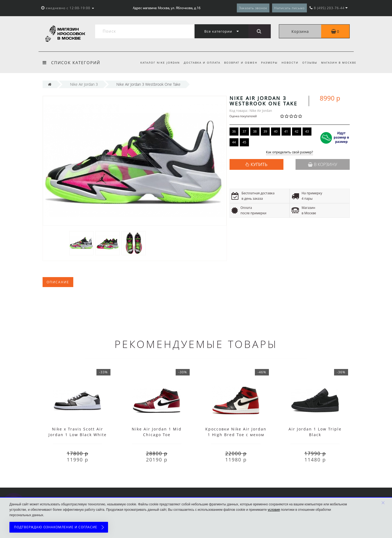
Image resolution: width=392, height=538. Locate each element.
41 (286, 131)
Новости (288, 63)
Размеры (267, 63)
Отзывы (309, 63)
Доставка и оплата (198, 63)
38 (255, 131)
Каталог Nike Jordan (155, 63)
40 (276, 131)
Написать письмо (289, 8)
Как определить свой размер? (289, 152)
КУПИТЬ (259, 164)
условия (274, 510)
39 (265, 131)
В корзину (322, 164)
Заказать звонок (253, 8)
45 (244, 142)
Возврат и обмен (237, 63)
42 (297, 131)
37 (244, 131)
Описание (58, 282)
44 (234, 142)
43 (307, 131)
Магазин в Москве (339, 63)
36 (234, 131)
